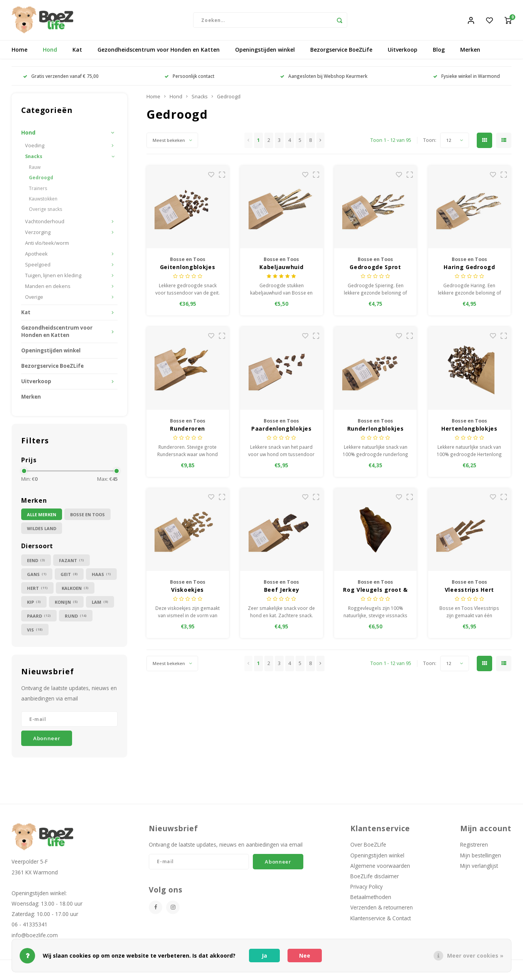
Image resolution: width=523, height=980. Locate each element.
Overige (34, 299)
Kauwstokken (43, 201)
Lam (100, 604)
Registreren (474, 847)
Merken (470, 52)
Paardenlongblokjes (282, 430)
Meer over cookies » (475, 956)
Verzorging (38, 235)
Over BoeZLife (368, 847)
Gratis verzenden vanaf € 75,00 (61, 78)
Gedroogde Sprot (375, 269)
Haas (101, 576)
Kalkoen (75, 590)
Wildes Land (42, 531)
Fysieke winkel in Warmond (467, 78)
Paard (39, 618)
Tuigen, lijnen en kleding (53, 278)
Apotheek (36, 256)
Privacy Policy (367, 889)
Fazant (71, 562)
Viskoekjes (188, 592)
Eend (36, 562)
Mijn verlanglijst (479, 868)
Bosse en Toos (87, 517)
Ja (264, 956)
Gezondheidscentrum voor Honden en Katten (159, 52)
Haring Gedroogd (469, 269)
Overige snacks (45, 211)
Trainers (38, 190)
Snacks (34, 159)
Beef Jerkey (282, 592)
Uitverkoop (403, 52)
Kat (77, 52)
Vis (35, 632)
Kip (34, 604)
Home (19, 52)
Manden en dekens (48, 289)
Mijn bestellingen (481, 857)
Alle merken (42, 517)
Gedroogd (41, 180)
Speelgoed (38, 267)
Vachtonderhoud (45, 224)
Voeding (35, 148)
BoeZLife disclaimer (375, 878)
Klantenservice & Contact (381, 920)
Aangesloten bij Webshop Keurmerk (324, 78)
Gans (37, 576)
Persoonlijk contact (189, 78)
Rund (76, 618)
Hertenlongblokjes (469, 430)
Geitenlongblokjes (188, 269)
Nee (305, 956)
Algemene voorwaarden (380, 868)
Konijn (66, 604)
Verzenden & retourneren (382, 910)
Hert (37, 590)
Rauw (35, 169)
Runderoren (188, 430)
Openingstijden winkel (265, 52)
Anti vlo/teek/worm (47, 245)
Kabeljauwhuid (281, 269)
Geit (69, 576)
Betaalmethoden (371, 899)
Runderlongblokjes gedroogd (376, 431)
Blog (439, 52)
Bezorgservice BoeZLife (341, 52)
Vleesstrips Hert (469, 592)
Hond (50, 52)
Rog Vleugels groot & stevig (375, 592)
